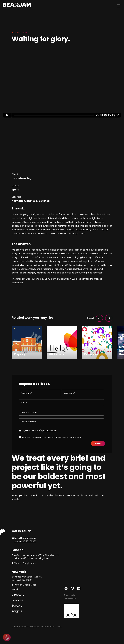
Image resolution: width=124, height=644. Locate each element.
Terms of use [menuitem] (70, 599)
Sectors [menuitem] (17, 606)
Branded (32, 201)
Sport (15, 190)
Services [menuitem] (17, 600)
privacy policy (49, 430)
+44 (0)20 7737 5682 (25, 541)
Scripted (44, 201)
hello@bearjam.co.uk (25, 538)
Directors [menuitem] (18, 595)
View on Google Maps (25, 563)
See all (90, 318)
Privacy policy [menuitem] (70, 595)
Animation (18, 201)
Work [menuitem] (15, 589)
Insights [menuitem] (17, 611)
